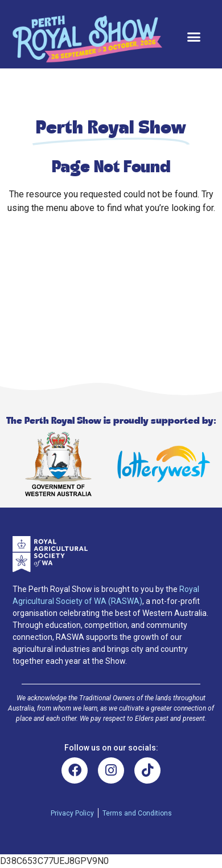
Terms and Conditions (137, 813)
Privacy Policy (72, 813)
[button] (194, 37)
